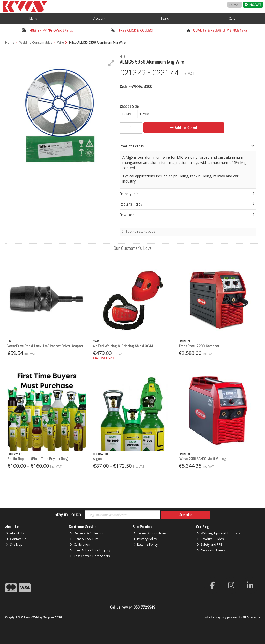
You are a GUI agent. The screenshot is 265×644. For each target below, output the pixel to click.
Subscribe (186, 515)
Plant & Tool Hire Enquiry (90, 550)
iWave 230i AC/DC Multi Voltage (203, 459)
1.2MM (144, 114)
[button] (111, 63)
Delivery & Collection (87, 533)
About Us (15, 533)
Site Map (14, 545)
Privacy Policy (145, 539)
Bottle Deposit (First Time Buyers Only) (38, 459)
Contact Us (16, 539)
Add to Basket (184, 127)
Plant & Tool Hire (84, 539)
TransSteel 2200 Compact (199, 346)
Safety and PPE (209, 545)
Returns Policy (146, 545)
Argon (97, 459)
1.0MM (127, 114)
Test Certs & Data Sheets (90, 556)
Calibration (80, 545)
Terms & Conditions (150, 533)
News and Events (211, 550)
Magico (220, 617)
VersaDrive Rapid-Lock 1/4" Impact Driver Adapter (45, 346)
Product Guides (210, 539)
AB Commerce (251, 617)
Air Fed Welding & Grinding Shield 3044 (123, 346)
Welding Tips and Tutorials (218, 533)
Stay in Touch (68, 515)
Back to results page (140, 232)
